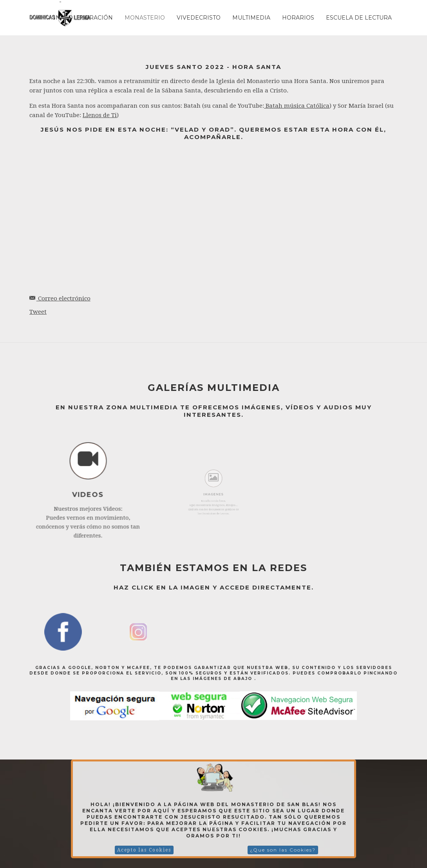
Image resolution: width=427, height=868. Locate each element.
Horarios (298, 18)
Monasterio (145, 18)
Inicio (63, 18)
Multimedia (251, 18)
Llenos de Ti (100, 115)
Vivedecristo (199, 18)
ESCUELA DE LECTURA (359, 18)
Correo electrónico (60, 298)
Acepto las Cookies (144, 850)
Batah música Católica (297, 106)
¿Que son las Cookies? (283, 850)
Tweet (38, 312)
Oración (99, 18)
